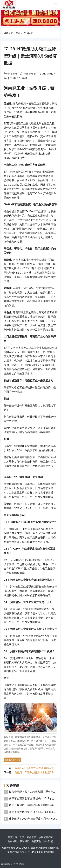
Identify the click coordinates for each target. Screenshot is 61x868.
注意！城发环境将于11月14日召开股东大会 (34, 812)
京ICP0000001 (35, 852)
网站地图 (49, 852)
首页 (18, 33)
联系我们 (25, 841)
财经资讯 (13, 841)
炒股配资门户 (46, 837)
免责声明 (36, 841)
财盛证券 (33, 848)
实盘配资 (32, 837)
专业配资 (28, 33)
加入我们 (48, 841)
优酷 (21, 864)
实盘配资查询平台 (13, 760)
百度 (16, 864)
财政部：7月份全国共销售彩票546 (34, 772)
